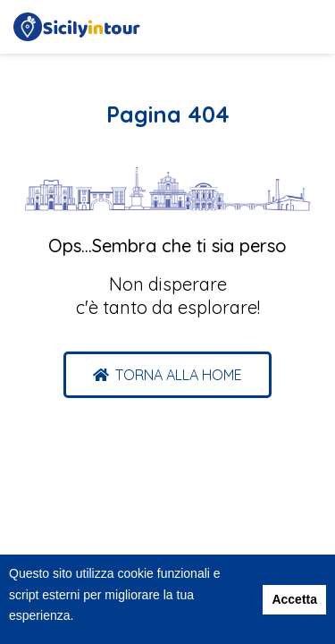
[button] (167, 375)
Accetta (294, 599)
